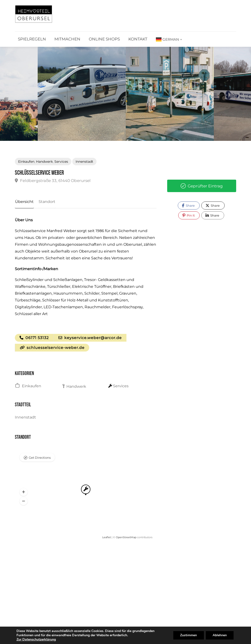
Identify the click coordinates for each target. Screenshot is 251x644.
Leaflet (107, 538)
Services (61, 162)
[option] (82, 94)
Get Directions (40, 458)
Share (188, 205)
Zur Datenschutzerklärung (36, 639)
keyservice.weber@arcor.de (90, 338)
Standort (46, 202)
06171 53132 (34, 338)
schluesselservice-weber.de (52, 348)
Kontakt (138, 39)
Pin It (189, 215)
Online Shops (104, 39)
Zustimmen (188, 635)
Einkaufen (26, 162)
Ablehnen (219, 635)
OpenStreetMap (126, 538)
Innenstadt (84, 162)
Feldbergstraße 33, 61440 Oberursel (53, 181)
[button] (24, 493)
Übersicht (24, 202)
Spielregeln (32, 39)
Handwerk (44, 162)
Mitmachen (67, 39)
